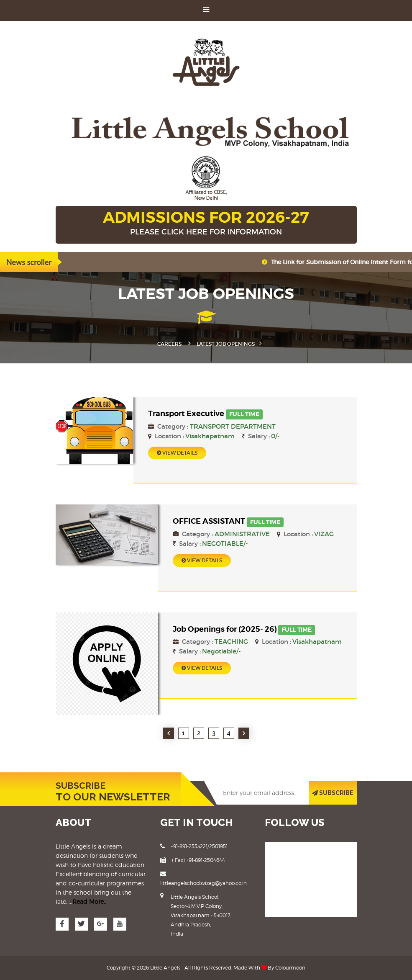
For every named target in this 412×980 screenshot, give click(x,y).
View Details (177, 453)
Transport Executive (186, 413)
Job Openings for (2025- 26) (225, 629)
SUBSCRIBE (333, 793)
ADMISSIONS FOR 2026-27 (206, 224)
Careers (169, 344)
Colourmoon (290, 968)
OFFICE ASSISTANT (209, 521)
